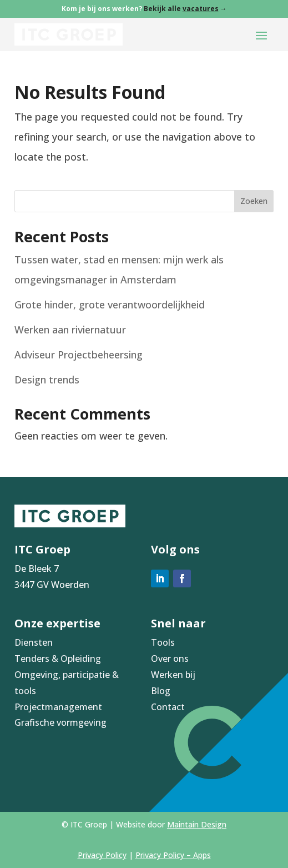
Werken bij (173, 675)
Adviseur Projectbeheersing (79, 355)
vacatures (201, 9)
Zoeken (254, 201)
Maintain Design (197, 824)
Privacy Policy (102, 855)
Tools (163, 642)
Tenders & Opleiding (58, 659)
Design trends (47, 380)
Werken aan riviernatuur (70, 330)
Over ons (170, 659)
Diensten (34, 642)
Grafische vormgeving (60, 722)
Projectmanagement (58, 707)
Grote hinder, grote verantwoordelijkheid (110, 305)
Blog (161, 691)
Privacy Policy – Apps (173, 855)
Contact (168, 707)
